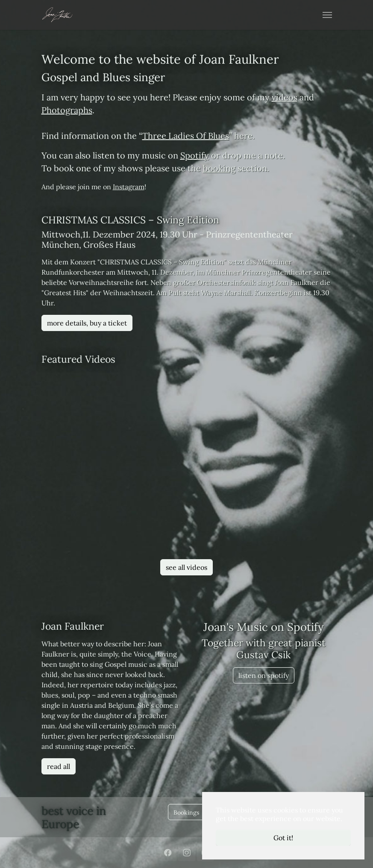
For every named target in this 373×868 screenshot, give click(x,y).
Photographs (67, 110)
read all (59, 766)
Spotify (195, 155)
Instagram (129, 187)
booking (219, 168)
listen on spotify (264, 675)
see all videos (186, 567)
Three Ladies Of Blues (186, 136)
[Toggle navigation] (327, 15)
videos (285, 97)
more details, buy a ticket (87, 323)
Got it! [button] (283, 838)
